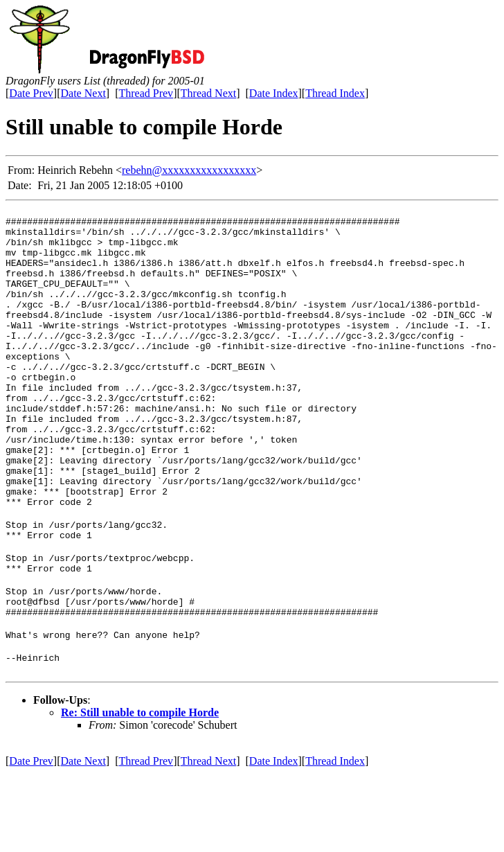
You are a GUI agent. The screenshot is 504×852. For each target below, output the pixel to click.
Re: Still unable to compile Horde (140, 791)
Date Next (83, 93)
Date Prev (31, 93)
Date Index (274, 93)
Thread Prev (146, 93)
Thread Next (208, 93)
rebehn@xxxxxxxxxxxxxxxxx (189, 170)
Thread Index (335, 93)
